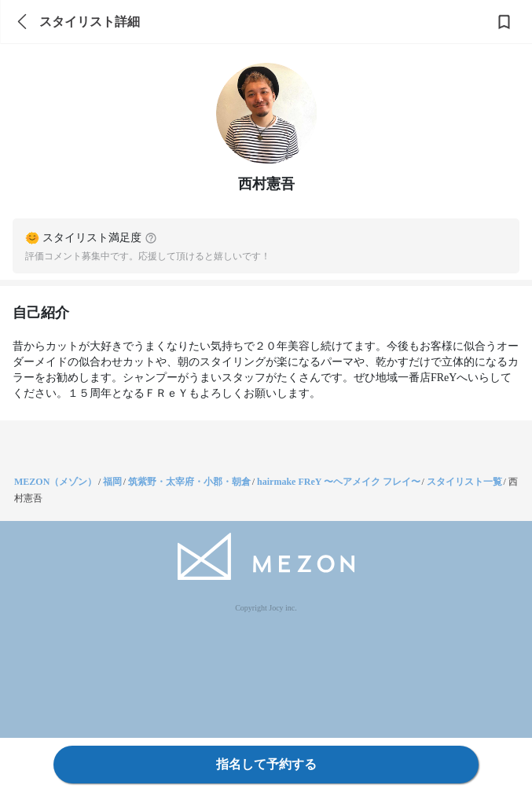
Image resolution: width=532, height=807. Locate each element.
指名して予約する (266, 764)
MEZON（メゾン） (55, 482)
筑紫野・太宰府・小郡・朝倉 (189, 482)
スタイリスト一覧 (464, 482)
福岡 (112, 482)
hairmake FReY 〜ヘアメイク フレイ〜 (339, 482)
